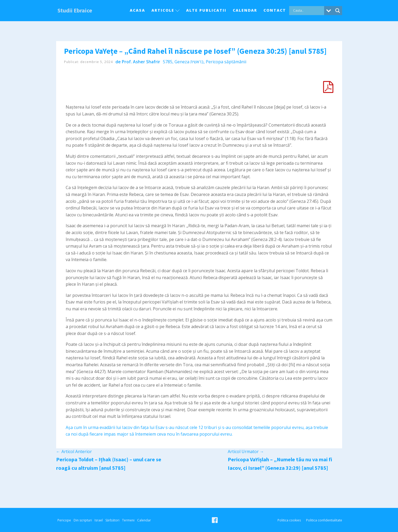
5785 (168, 62)
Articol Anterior (74, 451)
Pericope (64, 520)
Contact (275, 10)
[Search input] (308, 11)
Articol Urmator (246, 451)
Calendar (245, 10)
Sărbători (112, 520)
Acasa (137, 10)
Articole (166, 10)
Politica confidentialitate (324, 520)
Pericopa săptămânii (226, 62)
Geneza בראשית (189, 62)
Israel (99, 520)
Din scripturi (83, 520)
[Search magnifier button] (338, 11)
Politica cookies (289, 520)
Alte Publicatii (206, 10)
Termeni (128, 520)
